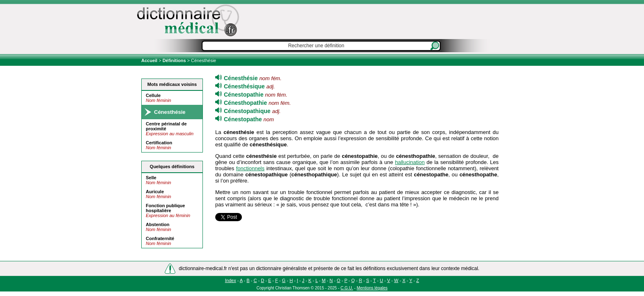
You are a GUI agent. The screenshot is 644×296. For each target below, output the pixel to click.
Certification (159, 143)
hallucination (410, 162)
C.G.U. (347, 288)
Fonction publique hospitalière (165, 208)
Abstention (158, 224)
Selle (151, 178)
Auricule (155, 192)
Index (231, 280)
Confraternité (160, 238)
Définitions (174, 60)
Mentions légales (372, 288)
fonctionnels (250, 168)
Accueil (150, 60)
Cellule (153, 95)
